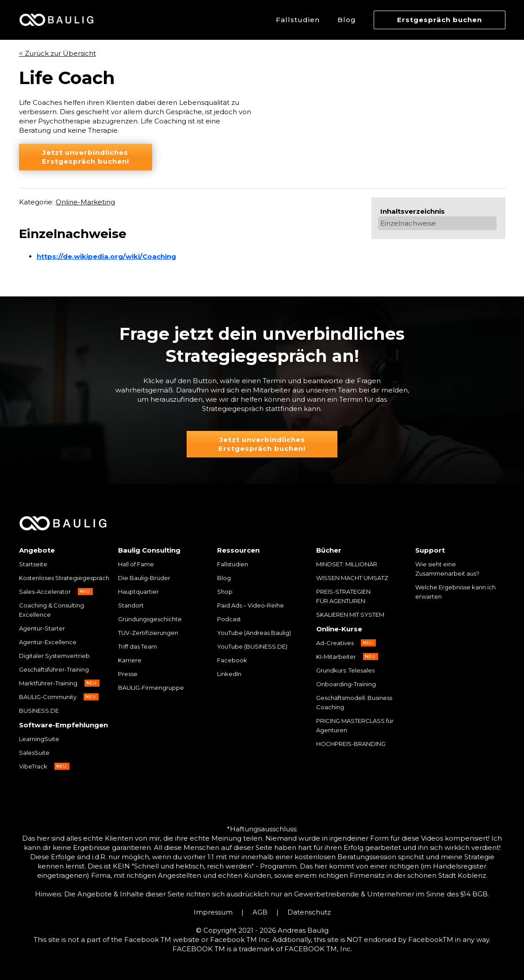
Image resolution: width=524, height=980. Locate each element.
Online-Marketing (85, 202)
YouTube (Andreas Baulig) (254, 633)
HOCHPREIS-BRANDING (351, 744)
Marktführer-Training (48, 683)
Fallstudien (298, 20)
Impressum (213, 912)
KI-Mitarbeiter (336, 657)
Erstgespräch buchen (440, 20)
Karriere (130, 660)
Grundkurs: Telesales (345, 670)
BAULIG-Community (48, 697)
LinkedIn (229, 674)
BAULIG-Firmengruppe (151, 688)
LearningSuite (39, 739)
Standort (131, 605)
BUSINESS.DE (39, 711)
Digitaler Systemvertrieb (54, 656)
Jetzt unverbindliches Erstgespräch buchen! (86, 157)
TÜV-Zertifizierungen (148, 633)
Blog (347, 20)
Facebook (232, 660)
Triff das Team (138, 646)
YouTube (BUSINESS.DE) (252, 646)
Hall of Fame (136, 564)
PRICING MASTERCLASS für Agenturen (355, 725)
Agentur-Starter (42, 628)
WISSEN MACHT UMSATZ (352, 578)
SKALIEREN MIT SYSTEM (350, 615)
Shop (225, 592)
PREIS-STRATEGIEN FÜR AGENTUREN (344, 596)
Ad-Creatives (335, 643)
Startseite (33, 564)
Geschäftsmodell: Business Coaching (354, 702)
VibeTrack (33, 766)
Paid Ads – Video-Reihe (251, 605)
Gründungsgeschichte (150, 619)
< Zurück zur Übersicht (57, 53)
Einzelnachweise (408, 223)
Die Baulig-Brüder (144, 578)
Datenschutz (309, 912)
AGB (260, 912)
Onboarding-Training (346, 684)
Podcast (229, 619)
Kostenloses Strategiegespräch (64, 578)
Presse (128, 674)
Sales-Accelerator (45, 592)
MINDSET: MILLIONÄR (347, 564)
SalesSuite (34, 753)
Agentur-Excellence (48, 642)
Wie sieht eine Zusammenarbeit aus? (447, 569)
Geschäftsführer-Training (54, 669)
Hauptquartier (138, 592)
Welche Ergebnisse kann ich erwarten (455, 592)
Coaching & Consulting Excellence (52, 610)
